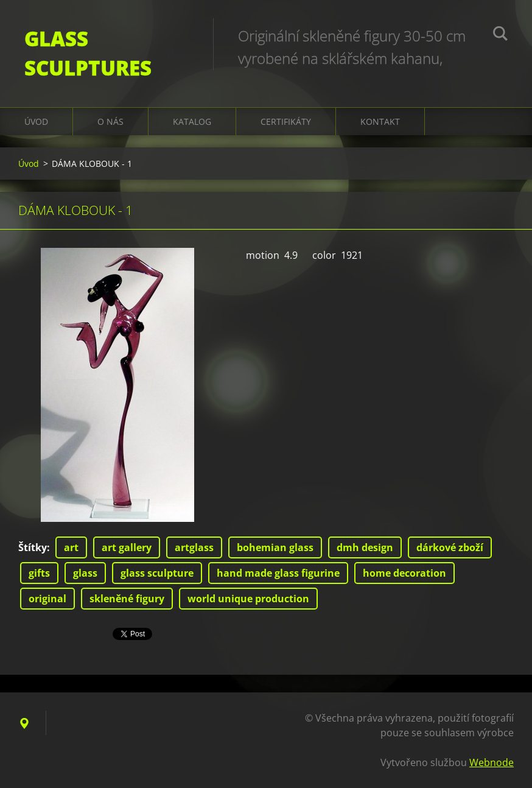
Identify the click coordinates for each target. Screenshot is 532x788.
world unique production (248, 599)
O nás (110, 121)
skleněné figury (127, 599)
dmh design (365, 547)
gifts (39, 573)
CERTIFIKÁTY (286, 121)
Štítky (33, 547)
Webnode (492, 762)
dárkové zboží (450, 547)
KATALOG (192, 121)
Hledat (500, 35)
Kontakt (380, 121)
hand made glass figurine (278, 573)
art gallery (127, 547)
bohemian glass (275, 547)
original (47, 599)
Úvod (36, 121)
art (71, 547)
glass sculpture (157, 573)
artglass (194, 547)
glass (85, 573)
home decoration (404, 573)
